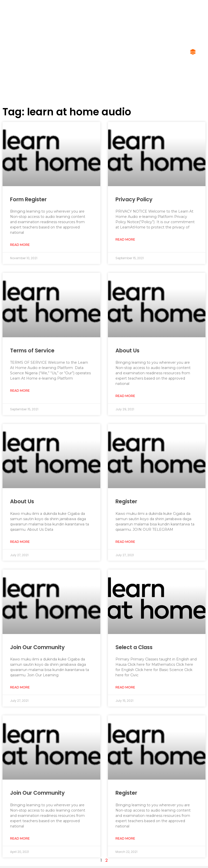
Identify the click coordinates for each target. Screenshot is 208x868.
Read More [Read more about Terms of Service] (20, 391)
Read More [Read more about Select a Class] (125, 687)
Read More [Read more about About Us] (125, 396)
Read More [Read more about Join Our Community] (20, 687)
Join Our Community (37, 647)
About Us (127, 350)
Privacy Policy (134, 199)
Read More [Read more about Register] (125, 542)
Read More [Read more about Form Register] (20, 245)
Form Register (28, 199)
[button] (193, 52)
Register (126, 501)
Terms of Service (32, 350)
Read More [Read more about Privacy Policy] (125, 239)
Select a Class (134, 647)
